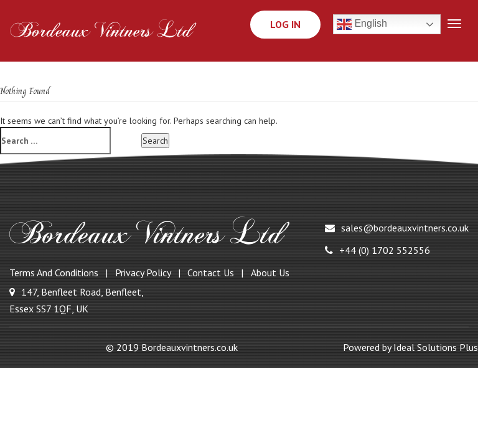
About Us (270, 273)
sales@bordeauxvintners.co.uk (397, 228)
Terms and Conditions (54, 273)
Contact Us (211, 273)
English (362, 24)
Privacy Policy (143, 273)
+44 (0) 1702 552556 (377, 250)
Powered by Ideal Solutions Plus (410, 347)
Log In (285, 24)
